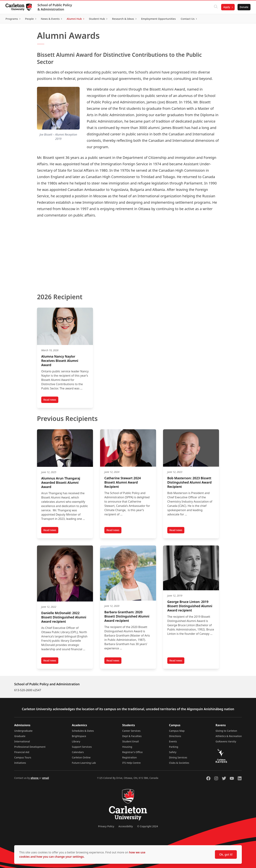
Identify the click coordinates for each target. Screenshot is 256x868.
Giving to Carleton (226, 731)
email (46, 778)
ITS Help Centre (132, 763)
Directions (175, 736)
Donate (244, 7)
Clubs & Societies (179, 763)
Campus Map (177, 731)
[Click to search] (216, 7)
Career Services (131, 731)
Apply (226, 7)
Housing (127, 747)
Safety (173, 752)
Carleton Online (81, 757)
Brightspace (79, 736)
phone (35, 778)
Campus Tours (23, 757)
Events (173, 741)
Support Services (82, 747)
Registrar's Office (133, 752)
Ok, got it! (226, 854)
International (22, 741)
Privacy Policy (106, 826)
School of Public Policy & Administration (55, 7)
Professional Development (30, 747)
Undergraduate (23, 731)
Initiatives (20, 763)
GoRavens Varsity (226, 741)
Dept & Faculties (132, 736)
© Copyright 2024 (147, 826)
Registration (130, 757)
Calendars (78, 752)
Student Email (131, 741)
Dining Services (178, 757)
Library (76, 741)
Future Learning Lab (84, 763)
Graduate (20, 736)
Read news (51, 400)
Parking (174, 747)
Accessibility (126, 826)
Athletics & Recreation (229, 736)
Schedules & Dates (83, 731)
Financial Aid (22, 752)
